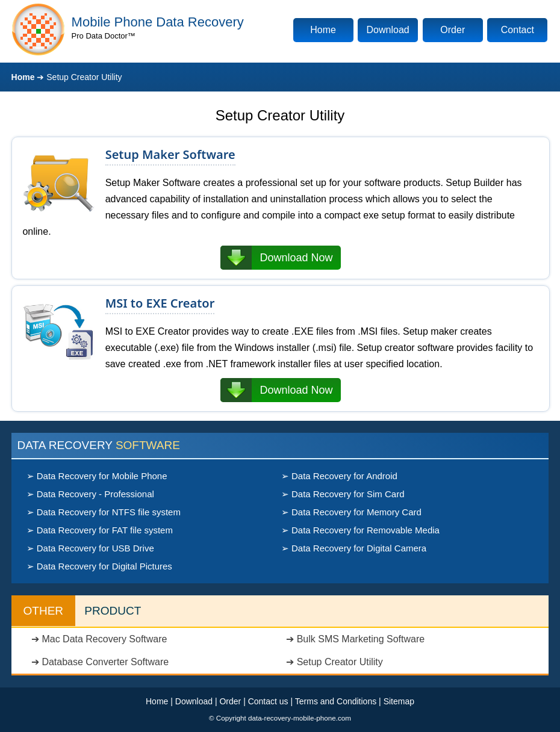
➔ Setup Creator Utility (334, 662)
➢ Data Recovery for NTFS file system (104, 512)
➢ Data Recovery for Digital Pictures (99, 566)
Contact (518, 30)
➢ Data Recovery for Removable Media (360, 530)
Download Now (296, 258)
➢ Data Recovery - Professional (90, 494)
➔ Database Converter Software (100, 662)
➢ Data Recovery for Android (339, 476)
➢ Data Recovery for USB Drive (90, 548)
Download (388, 30)
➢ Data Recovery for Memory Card (351, 512)
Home (323, 30)
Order (453, 30)
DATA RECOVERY (99, 445)
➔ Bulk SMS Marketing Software (355, 639)
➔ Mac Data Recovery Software (99, 639)
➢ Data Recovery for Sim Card (343, 494)
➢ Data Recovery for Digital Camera (354, 548)
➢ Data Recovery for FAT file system (100, 530)
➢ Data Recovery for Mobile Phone (97, 476)
